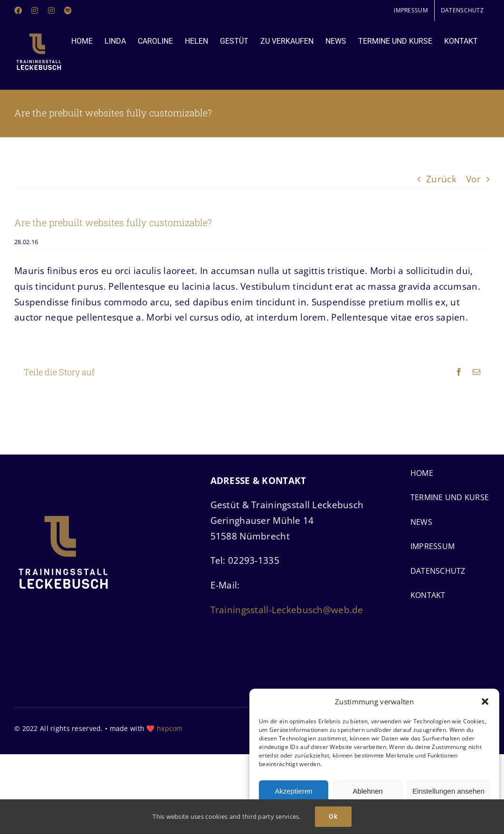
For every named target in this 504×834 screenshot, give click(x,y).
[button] (485, 701)
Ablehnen (367, 791)
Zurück (441, 179)
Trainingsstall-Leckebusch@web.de (287, 610)
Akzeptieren (293, 791)
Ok (333, 816)
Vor (473, 179)
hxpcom (170, 728)
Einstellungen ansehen (448, 791)
